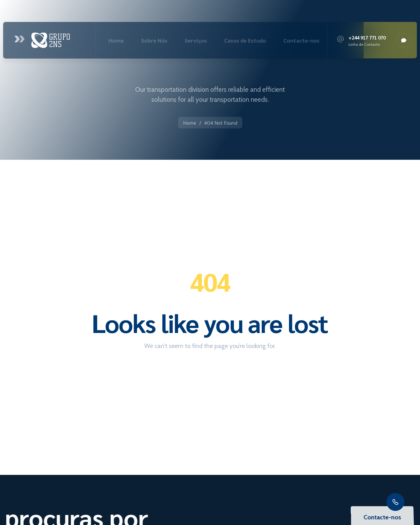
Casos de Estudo (245, 40)
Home (116, 40)
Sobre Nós (154, 40)
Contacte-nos (301, 40)
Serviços (196, 40)
